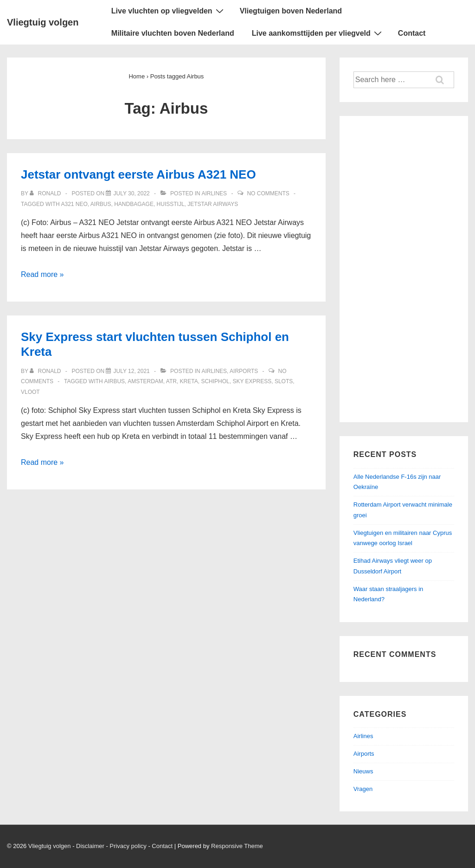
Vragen (363, 789)
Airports (244, 371)
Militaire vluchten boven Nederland (173, 33)
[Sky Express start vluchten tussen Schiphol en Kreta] (131, 371)
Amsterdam (145, 381)
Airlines (214, 193)
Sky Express (252, 381)
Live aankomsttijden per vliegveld (318, 33)
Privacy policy (128, 846)
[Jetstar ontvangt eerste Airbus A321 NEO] (131, 193)
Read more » (42, 274)
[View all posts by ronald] (46, 193)
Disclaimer (90, 846)
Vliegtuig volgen (43, 22)
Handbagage (134, 204)
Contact (412, 33)
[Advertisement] (404, 269)
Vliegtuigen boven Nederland (291, 11)
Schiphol (215, 381)
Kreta (189, 381)
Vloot (30, 392)
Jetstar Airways (213, 204)
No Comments (268, 193)
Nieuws (363, 771)
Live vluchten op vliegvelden (169, 11)
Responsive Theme (237, 846)
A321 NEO (74, 204)
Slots (284, 381)
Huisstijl (171, 204)
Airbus (101, 204)
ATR (171, 381)
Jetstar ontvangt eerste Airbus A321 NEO (138, 174)
